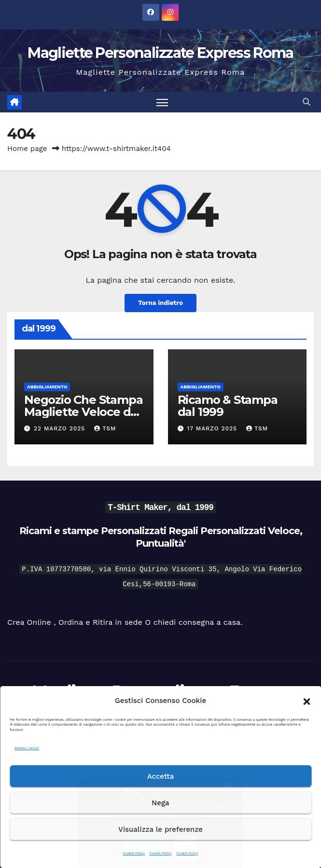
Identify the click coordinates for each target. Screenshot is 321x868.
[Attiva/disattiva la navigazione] (162, 102)
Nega (160, 803)
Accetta (161, 776)
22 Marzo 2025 (61, 429)
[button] (307, 701)
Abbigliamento (47, 387)
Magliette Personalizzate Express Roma (160, 53)
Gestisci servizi (27, 748)
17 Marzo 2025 (213, 429)
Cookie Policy (134, 853)
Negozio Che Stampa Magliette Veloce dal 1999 (83, 412)
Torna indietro (160, 303)
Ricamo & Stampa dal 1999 (228, 406)
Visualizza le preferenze (160, 829)
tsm (105, 429)
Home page (27, 149)
